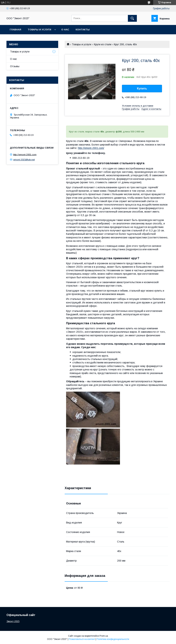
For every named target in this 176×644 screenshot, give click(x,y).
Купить (142, 88)
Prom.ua (104, 636)
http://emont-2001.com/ (91, 148)
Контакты (83, 30)
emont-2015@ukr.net (24, 160)
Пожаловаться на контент (82, 639)
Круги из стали (103, 44)
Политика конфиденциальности (113, 639)
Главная (15, 30)
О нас (65, 30)
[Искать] (132, 18)
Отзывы (15, 66)
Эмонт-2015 (13, 621)
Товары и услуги (39, 30)
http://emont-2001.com (25, 154)
